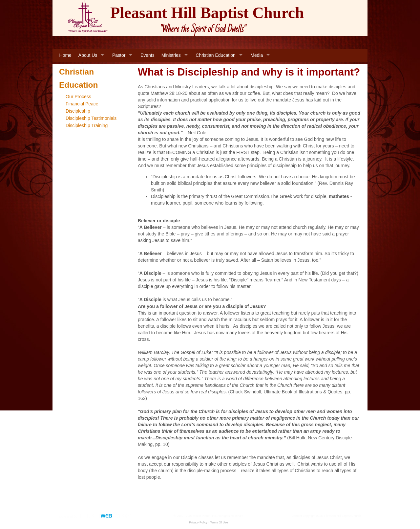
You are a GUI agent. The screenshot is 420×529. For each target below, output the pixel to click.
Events (147, 55)
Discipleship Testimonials (91, 118)
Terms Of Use (219, 522)
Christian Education (215, 55)
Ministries (171, 55)
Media (257, 55)
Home (65, 55)
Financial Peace (82, 104)
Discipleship (78, 111)
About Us (88, 55)
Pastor (119, 55)
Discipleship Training (87, 125)
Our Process (78, 97)
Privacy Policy (198, 522)
